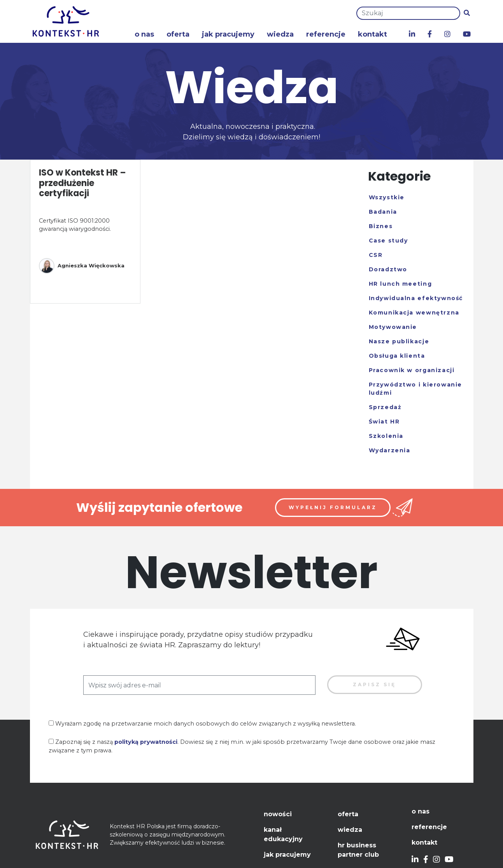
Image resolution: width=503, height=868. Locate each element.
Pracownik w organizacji (412, 370)
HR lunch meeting (400, 284)
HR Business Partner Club (358, 850)
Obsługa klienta (397, 356)
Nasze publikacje (399, 341)
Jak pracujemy (228, 34)
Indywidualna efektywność (416, 298)
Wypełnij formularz (333, 507)
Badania (383, 212)
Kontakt (372, 34)
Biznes (381, 226)
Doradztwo (388, 269)
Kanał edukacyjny (283, 834)
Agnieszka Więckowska (82, 266)
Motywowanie (393, 327)
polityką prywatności (146, 742)
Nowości (278, 814)
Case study (388, 241)
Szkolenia (386, 436)
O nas (144, 34)
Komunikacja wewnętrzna (414, 313)
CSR (376, 255)
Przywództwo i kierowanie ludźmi (415, 389)
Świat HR (384, 422)
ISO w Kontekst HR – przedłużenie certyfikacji (82, 183)
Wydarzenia (390, 450)
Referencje (326, 34)
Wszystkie (387, 197)
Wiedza (280, 34)
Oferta (178, 34)
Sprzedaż (385, 407)
